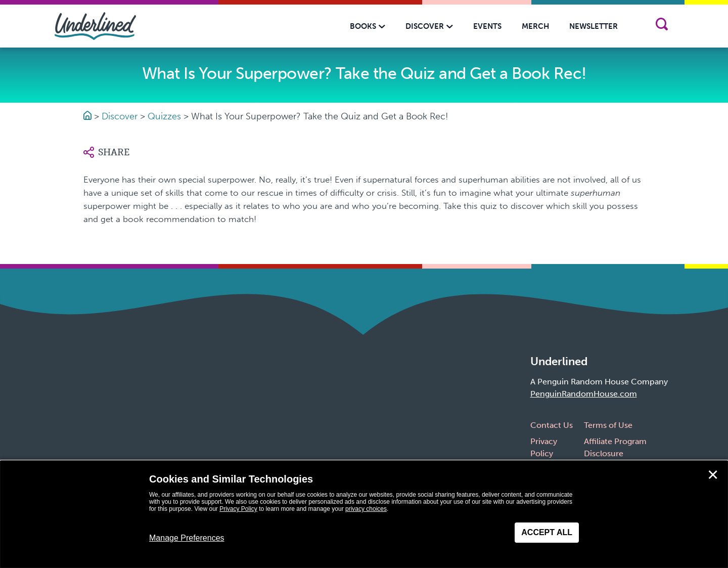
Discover (120, 116)
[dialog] (364, 514)
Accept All (547, 532)
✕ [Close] (713, 475)
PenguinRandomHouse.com (584, 394)
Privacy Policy (238, 509)
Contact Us (552, 425)
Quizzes (164, 116)
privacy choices (366, 509)
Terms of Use (608, 425)
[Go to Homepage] (89, 116)
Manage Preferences (187, 538)
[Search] (662, 26)
